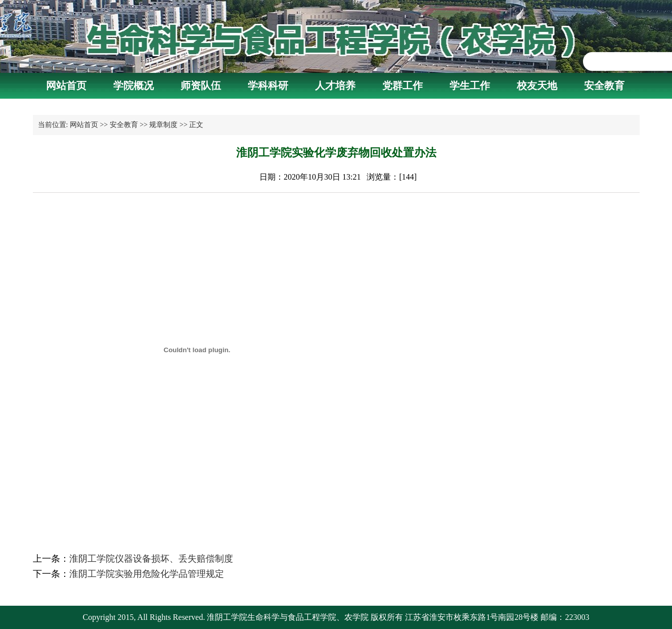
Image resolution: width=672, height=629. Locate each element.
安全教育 (604, 86)
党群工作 (402, 86)
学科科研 (268, 86)
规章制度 (163, 125)
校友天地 (537, 86)
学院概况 (133, 86)
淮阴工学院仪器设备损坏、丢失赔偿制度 (151, 559)
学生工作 (470, 86)
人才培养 (335, 86)
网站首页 (66, 86)
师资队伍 (201, 86)
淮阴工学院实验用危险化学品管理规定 (147, 574)
